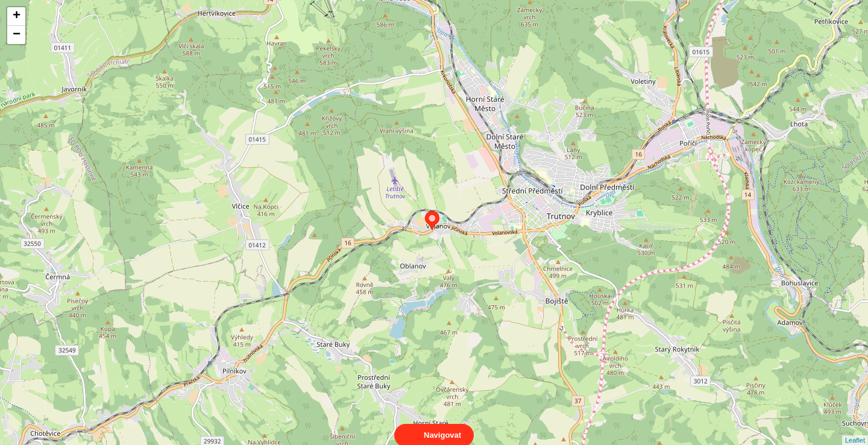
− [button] (17, 35)
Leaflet (855, 429)
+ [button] (17, 16)
